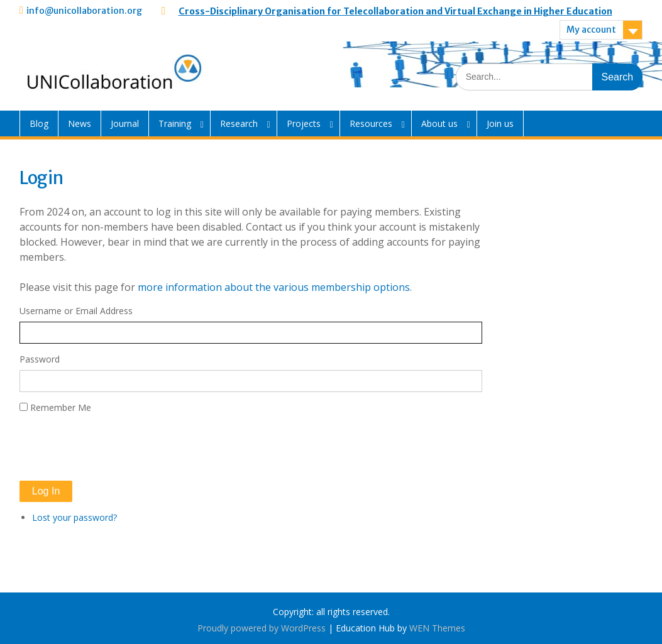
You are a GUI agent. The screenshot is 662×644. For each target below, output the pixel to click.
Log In (46, 491)
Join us (500, 123)
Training (175, 123)
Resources (371, 123)
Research (239, 123)
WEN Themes (437, 628)
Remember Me (61, 407)
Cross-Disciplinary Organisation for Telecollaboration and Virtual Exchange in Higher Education (395, 11)
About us (439, 123)
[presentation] (115, 447)
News (80, 123)
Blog (39, 123)
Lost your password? (74, 517)
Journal (125, 123)
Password (40, 359)
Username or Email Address (76, 311)
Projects (304, 123)
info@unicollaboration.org (84, 11)
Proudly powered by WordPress (262, 628)
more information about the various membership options (274, 287)
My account (591, 30)
